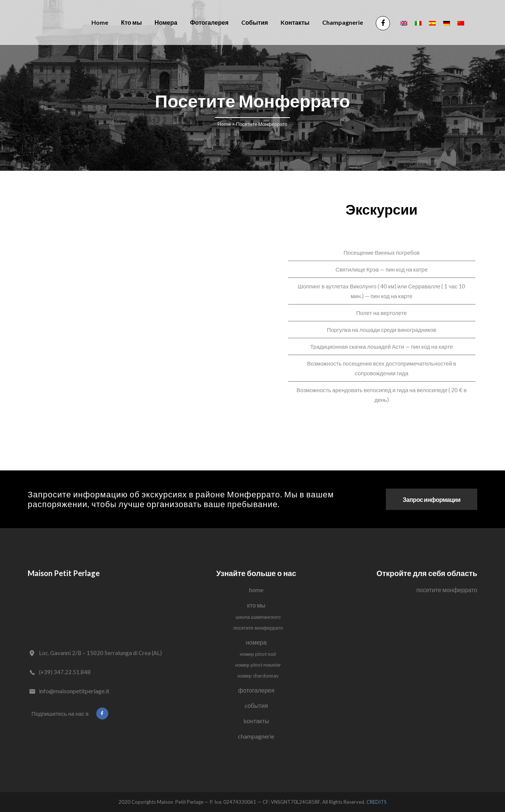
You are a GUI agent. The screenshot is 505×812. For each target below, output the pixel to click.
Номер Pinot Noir (258, 654)
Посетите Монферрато (258, 628)
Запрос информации (432, 499)
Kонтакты (256, 721)
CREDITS (377, 802)
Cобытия (256, 705)
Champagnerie (256, 736)
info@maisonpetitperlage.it (74, 691)
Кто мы (256, 605)
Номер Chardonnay (258, 676)
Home (224, 124)
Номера (256, 642)
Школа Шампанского (258, 617)
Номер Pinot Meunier (258, 665)
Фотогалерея (256, 690)
